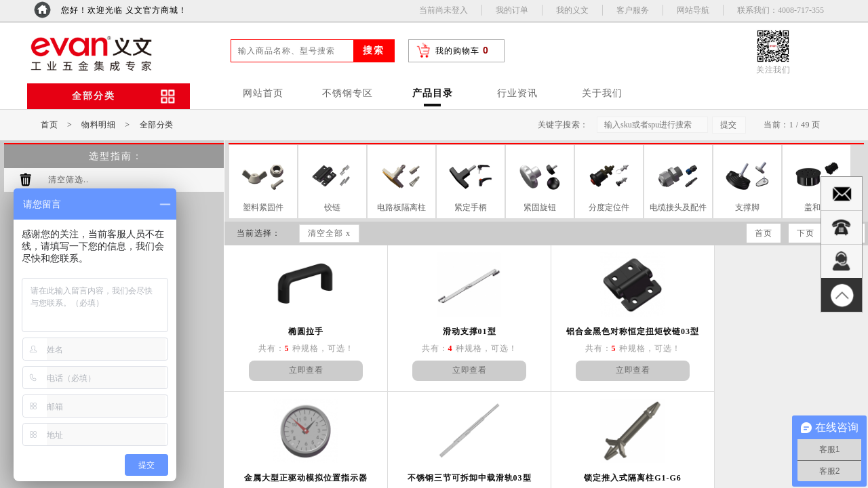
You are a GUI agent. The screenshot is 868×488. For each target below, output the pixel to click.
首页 (49, 125)
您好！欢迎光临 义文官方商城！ (124, 10)
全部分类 (157, 125)
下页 (806, 233)
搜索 (374, 50)
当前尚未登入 (443, 10)
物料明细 (98, 125)
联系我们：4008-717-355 (781, 10)
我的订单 (512, 10)
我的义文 (572, 10)
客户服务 (633, 10)
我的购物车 (457, 51)
